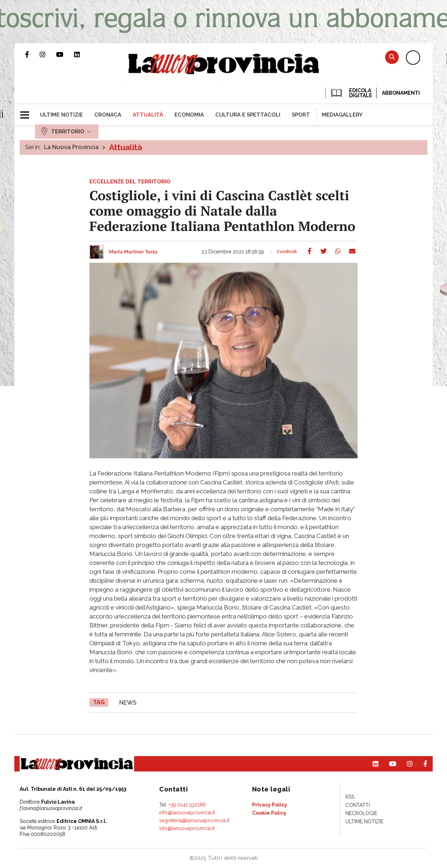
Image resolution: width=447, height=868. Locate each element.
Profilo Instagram (48, 54)
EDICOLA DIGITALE (351, 93)
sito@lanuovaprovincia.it (187, 828)
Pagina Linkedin (82, 54)
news (128, 703)
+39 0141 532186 (187, 805)
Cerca (392, 57)
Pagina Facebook (32, 54)
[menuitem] (62, 115)
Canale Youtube (65, 54)
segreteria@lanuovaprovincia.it (194, 820)
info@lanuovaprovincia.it (187, 813)
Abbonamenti (401, 93)
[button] (27, 112)
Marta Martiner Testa (133, 252)
